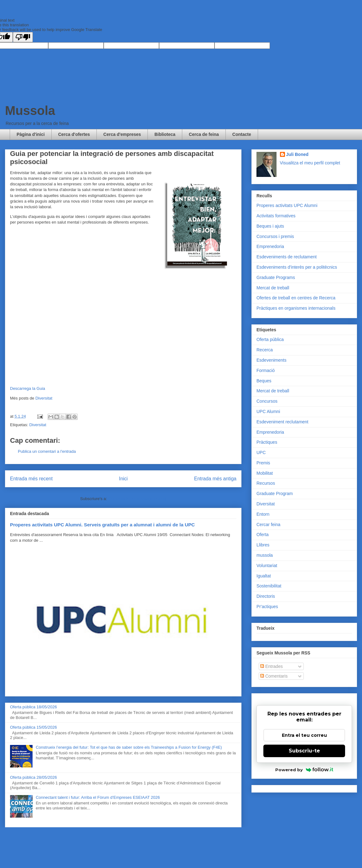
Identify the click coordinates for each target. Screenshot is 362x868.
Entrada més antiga (215, 479)
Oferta (263, 535)
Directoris (266, 596)
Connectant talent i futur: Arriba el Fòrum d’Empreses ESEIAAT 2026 (98, 797)
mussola (265, 555)
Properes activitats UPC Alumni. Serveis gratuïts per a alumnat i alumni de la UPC (102, 525)
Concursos (267, 401)
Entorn (263, 514)
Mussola (30, 111)
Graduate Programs (276, 277)
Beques (264, 381)
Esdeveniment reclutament (282, 422)
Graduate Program (275, 493)
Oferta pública (270, 339)
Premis (263, 463)
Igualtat (264, 576)
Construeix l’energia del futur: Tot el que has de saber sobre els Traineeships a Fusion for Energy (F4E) (129, 747)
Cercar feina (268, 524)
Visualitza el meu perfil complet (310, 163)
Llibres (263, 545)
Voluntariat (267, 566)
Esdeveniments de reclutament (287, 257)
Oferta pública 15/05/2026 (34, 727)
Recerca (265, 350)
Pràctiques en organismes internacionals (296, 308)
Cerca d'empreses (122, 134)
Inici (123, 479)
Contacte (242, 134)
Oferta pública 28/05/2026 (34, 777)
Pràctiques (267, 442)
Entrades (271, 666)
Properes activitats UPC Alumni (287, 205)
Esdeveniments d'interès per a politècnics (297, 267)
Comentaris (274, 676)
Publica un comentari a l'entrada (47, 451)
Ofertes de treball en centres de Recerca (296, 298)
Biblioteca (165, 134)
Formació (266, 370)
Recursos (266, 483)
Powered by (304, 770)
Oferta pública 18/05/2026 (34, 707)
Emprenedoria (270, 246)
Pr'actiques (267, 607)
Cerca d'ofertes (74, 134)
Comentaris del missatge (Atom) (137, 499)
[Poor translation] (23, 37)
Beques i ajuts (270, 226)
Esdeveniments (271, 360)
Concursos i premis (275, 236)
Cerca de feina (204, 134)
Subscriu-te (304, 751)
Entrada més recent (31, 479)
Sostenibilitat (269, 586)
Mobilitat (265, 473)
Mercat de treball (273, 288)
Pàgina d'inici (31, 134)
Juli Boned (297, 154)
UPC (261, 452)
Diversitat (44, 398)
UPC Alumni (268, 411)
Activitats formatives (276, 216)
